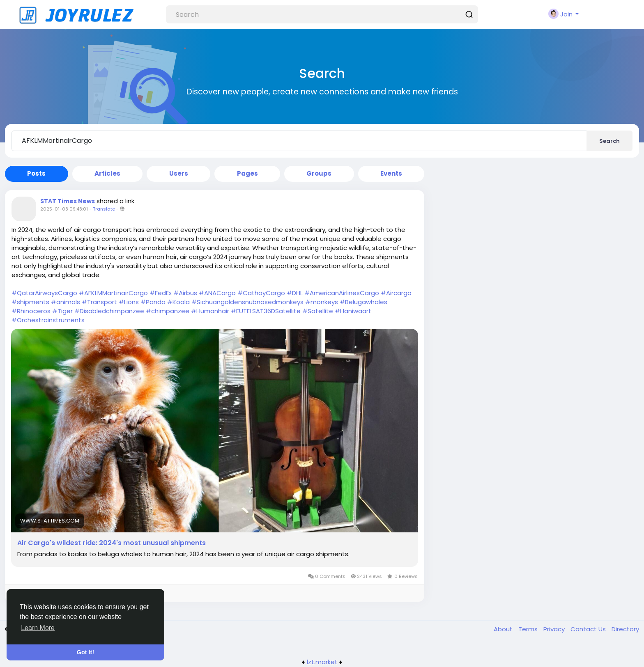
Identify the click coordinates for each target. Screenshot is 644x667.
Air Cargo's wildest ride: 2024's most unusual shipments (112, 543)
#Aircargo (396, 293)
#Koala (178, 302)
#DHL (295, 293)
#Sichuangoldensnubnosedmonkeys (247, 302)
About (504, 629)
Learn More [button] (38, 628)
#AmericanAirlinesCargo (342, 293)
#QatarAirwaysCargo (44, 293)
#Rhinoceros (31, 311)
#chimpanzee (168, 311)
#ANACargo (217, 293)
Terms (529, 629)
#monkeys (322, 302)
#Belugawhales (363, 302)
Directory (625, 629)
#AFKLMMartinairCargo (113, 293)
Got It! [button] (85, 652)
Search (609, 141)
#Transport (99, 302)
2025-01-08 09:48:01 (64, 209)
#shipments (30, 302)
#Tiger (62, 311)
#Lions (129, 302)
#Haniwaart (353, 311)
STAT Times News (68, 201)
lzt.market (322, 662)
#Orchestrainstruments (48, 320)
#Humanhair (210, 311)
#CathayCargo (261, 293)
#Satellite (318, 311)
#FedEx (161, 293)
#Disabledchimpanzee (109, 311)
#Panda (153, 302)
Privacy (555, 629)
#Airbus (185, 293)
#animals (66, 302)
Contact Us (589, 629)
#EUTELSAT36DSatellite (266, 311)
